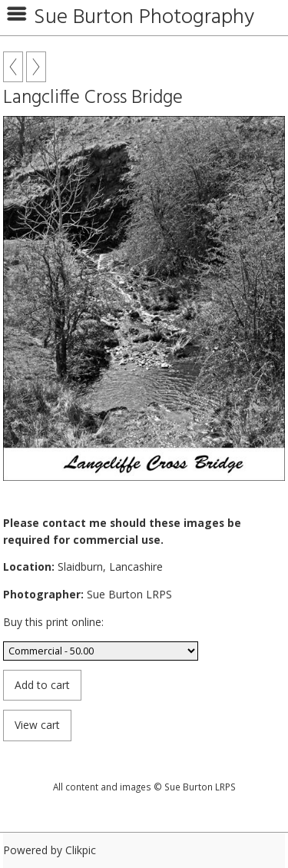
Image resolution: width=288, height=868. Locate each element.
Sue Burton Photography (144, 18)
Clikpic (81, 850)
